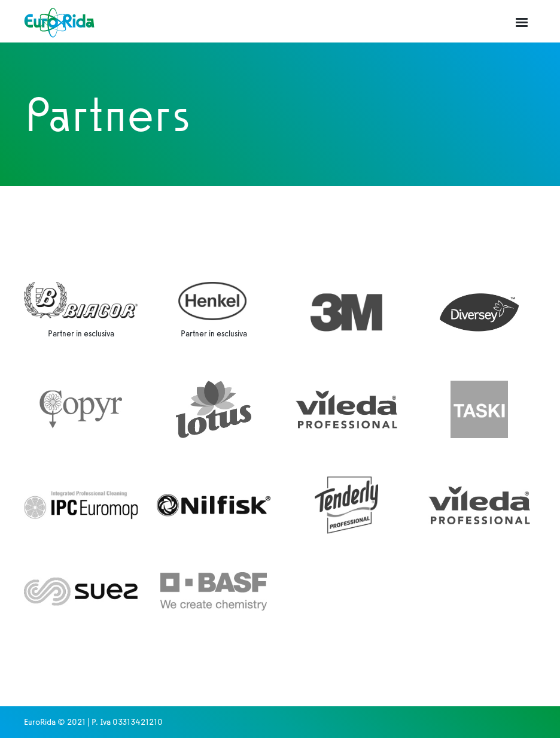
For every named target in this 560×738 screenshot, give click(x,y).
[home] (59, 22)
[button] (522, 23)
